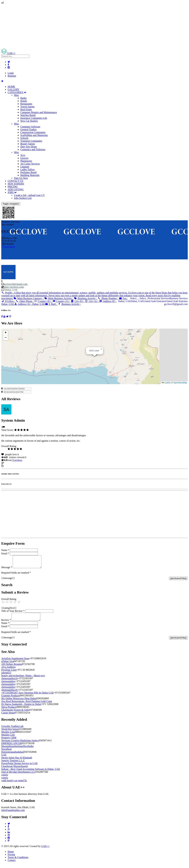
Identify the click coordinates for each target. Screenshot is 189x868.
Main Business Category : (29, 298)
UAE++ (45, 850)
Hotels (24, 101)
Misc (17, 95)
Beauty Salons (28, 144)
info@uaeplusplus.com (13, 814)
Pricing (11, 858)
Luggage (25, 167)
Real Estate (26, 109)
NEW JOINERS (16, 184)
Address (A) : (29, 304)
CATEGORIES (17, 92)
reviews (17, 460)
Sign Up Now (21, 178)
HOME (11, 87)
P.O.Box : (8, 301)
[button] (101, 349)
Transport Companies (31, 141)
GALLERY (13, 89)
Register (12, 76)
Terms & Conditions (18, 861)
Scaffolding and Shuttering (34, 135)
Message (7, 570)
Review (6, 624)
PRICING (13, 187)
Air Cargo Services (30, 164)
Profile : (94, 295)
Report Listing (11, 466)
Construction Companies (33, 132)
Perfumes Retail (28, 172)
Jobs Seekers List (23, 198)
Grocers (24, 158)
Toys (23, 155)
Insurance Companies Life (34, 118)
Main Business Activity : (59, 298)
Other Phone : (25, 301)
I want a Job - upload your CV (29, 195)
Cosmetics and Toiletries (33, 149)
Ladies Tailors (28, 169)
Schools (24, 138)
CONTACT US (15, 181)
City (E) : (78, 301)
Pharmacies (26, 161)
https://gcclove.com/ (14, 287)
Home (11, 855)
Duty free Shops (29, 147)
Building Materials (30, 175)
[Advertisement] (94, 26)
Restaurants (26, 104)
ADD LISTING (16, 189)
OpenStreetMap (180, 383)
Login (11, 73)
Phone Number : (108, 298)
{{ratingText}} (9, 610)
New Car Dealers (29, 121)
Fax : (123, 298)
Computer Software (30, 127)
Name (5, 550)
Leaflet (166, 383)
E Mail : (51, 304)
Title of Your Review (13, 613)
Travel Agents (27, 107)
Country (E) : (43, 301)
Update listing (12, 463)
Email (5, 553)
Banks (23, 98)
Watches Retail (28, 115)
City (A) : (92, 301)
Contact (12, 864)
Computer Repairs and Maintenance (39, 112)
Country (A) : (62, 301)
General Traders (28, 129)
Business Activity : (86, 298)
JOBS (12, 192)
